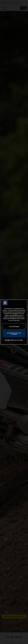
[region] (14, 322)
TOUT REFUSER (14, 326)
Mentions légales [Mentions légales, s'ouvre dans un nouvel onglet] (17, 320)
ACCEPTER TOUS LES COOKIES (14, 334)
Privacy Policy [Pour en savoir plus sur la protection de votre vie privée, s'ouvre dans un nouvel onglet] (11, 320)
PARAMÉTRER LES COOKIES (14, 340)
